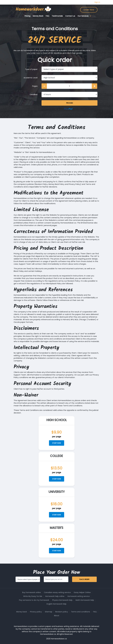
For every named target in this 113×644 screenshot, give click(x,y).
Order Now (89, 10)
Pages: (35, 86)
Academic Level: (31, 78)
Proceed (70, 103)
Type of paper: (31, 69)
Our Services (83, 16)
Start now (57, 443)
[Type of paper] (69, 69)
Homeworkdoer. (30, 9)
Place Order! (84, 579)
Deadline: (34, 95)
